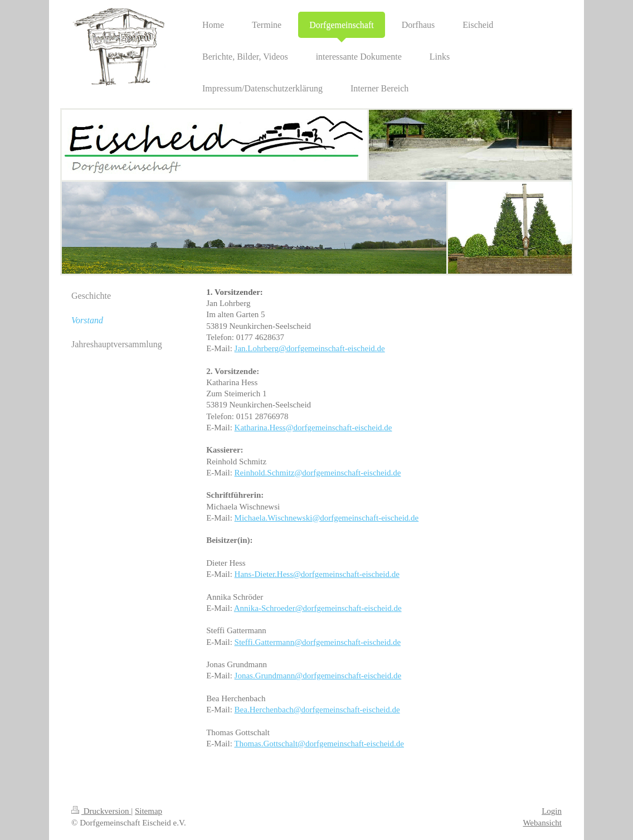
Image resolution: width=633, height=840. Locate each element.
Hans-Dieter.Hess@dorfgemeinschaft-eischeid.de (317, 574)
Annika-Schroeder (265, 608)
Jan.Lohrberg (257, 348)
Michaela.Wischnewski (274, 518)
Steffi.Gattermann (265, 642)
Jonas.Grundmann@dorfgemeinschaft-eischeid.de (318, 676)
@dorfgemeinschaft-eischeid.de (332, 348)
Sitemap (148, 811)
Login (552, 811)
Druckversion (101, 811)
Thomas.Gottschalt (266, 744)
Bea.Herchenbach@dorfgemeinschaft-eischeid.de (317, 710)
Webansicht (542, 823)
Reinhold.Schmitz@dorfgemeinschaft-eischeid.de (318, 473)
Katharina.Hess (260, 428)
